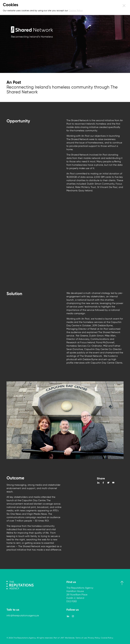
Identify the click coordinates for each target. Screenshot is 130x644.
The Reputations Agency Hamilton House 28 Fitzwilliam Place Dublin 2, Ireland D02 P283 (80, 595)
